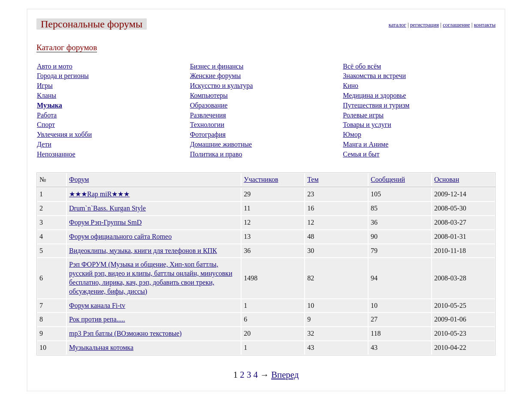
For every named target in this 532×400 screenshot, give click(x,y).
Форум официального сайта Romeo (120, 236)
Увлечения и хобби (64, 134)
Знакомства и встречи (374, 76)
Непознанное (56, 154)
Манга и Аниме (366, 144)
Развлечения (208, 115)
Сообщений (388, 179)
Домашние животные (221, 144)
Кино (351, 86)
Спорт (46, 125)
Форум (79, 179)
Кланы (47, 95)
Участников (261, 179)
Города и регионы (63, 76)
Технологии (207, 125)
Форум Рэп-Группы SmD (105, 222)
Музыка (50, 105)
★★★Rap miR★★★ (99, 194)
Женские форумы (216, 76)
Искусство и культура (222, 86)
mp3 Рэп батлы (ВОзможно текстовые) (125, 333)
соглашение (456, 25)
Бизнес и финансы (217, 66)
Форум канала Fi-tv (97, 305)
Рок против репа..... (97, 319)
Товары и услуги (367, 125)
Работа (47, 115)
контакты (485, 25)
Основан (447, 179)
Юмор (352, 134)
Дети (44, 144)
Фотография (208, 134)
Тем (313, 179)
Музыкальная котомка (101, 347)
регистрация (425, 25)
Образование (209, 105)
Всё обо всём (362, 66)
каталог (397, 25)
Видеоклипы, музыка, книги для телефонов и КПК (143, 251)
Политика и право (216, 154)
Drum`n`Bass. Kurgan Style (107, 208)
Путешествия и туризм (376, 105)
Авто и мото (55, 66)
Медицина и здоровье (374, 95)
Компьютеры (209, 95)
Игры (45, 86)
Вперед (285, 374)
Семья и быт (361, 154)
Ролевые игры (363, 115)
